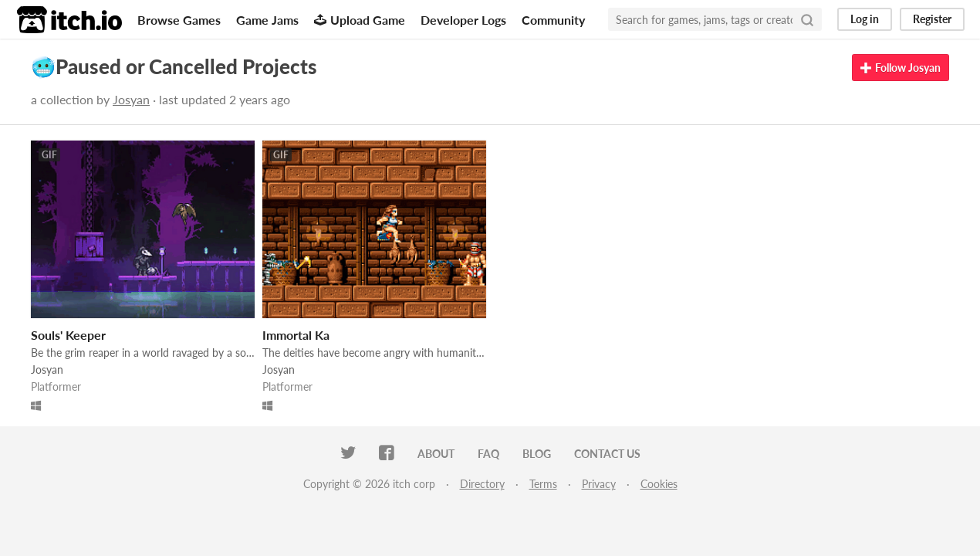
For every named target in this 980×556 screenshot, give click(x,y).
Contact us (607, 454)
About (436, 454)
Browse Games (179, 20)
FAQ (488, 454)
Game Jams (267, 20)
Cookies (659, 484)
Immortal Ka (296, 335)
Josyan (131, 99)
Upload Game (360, 20)
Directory (482, 484)
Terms (543, 484)
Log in (865, 19)
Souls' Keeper (68, 335)
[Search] (807, 19)
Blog (537, 454)
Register (932, 19)
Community (553, 20)
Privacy (599, 484)
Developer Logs (463, 20)
